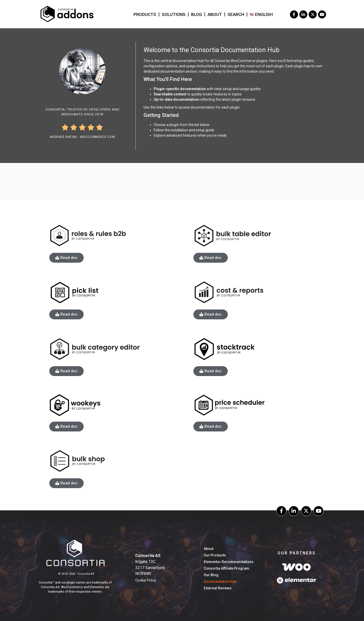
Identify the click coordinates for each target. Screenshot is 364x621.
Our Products (215, 555)
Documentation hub (220, 582)
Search (236, 14)
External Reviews (218, 588)
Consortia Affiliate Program (226, 568)
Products (145, 14)
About (215, 14)
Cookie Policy (146, 580)
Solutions (174, 14)
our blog (211, 575)
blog (197, 14)
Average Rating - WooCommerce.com (82, 137)
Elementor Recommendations (229, 562)
